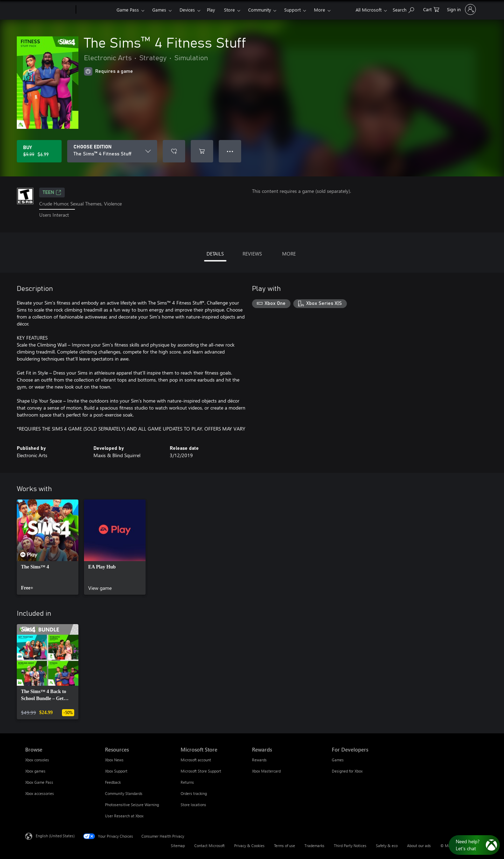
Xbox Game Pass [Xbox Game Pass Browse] (39, 782)
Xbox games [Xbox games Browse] (35, 771)
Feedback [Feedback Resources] (113, 782)
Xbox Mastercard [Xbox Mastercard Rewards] (266, 771)
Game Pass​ (128, 10)
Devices (187, 10)
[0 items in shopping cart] (431, 9)
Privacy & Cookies (249, 846)
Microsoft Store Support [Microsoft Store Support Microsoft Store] (201, 771)
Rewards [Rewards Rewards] (259, 760)
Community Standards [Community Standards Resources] (124, 793)
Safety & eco (387, 846)
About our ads (419, 846)
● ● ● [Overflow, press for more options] (230, 151)
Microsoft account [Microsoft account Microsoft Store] (196, 760)
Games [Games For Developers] (338, 760)
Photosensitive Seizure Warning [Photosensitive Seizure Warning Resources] (132, 805)
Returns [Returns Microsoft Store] (187, 782)
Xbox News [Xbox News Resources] (114, 760)
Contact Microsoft (209, 846)
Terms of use (285, 846)
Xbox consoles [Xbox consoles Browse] (37, 760)
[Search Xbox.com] (403, 9)
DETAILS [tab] (215, 254)
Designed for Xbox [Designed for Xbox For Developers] (347, 771)
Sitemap (178, 846)
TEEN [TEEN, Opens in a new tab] (52, 193)
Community (260, 10)
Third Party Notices (350, 846)
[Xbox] (95, 10)
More (320, 10)
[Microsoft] (49, 10)
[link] (48, 547)
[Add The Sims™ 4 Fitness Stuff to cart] (202, 151)
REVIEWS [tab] (252, 254)
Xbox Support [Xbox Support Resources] (116, 771)
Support (292, 10)
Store (229, 10)
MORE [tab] (289, 254)
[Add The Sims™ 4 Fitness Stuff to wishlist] (174, 151)
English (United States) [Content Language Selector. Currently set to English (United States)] (55, 835)
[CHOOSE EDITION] (112, 151)
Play (211, 10)
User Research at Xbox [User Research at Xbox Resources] (124, 816)
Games (159, 10)
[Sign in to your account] (461, 9)
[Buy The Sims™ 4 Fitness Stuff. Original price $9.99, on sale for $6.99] (39, 151)
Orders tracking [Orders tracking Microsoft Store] (194, 793)
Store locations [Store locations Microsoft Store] (193, 805)
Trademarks (314, 846)
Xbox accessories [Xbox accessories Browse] (40, 793)
